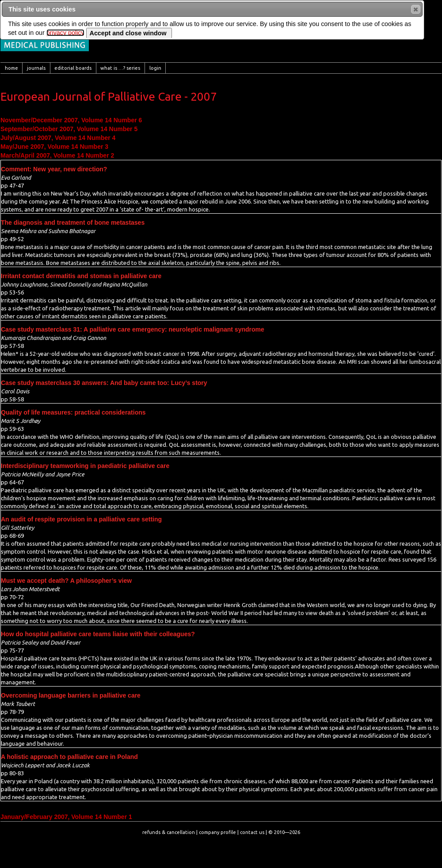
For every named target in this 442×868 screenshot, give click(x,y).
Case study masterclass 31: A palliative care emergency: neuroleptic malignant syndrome (133, 329)
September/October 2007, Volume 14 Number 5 (69, 129)
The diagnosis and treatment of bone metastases (73, 223)
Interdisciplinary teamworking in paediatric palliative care (85, 466)
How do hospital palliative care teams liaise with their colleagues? (98, 634)
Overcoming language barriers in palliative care (71, 695)
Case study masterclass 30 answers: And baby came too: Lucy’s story (104, 383)
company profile (217, 832)
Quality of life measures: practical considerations (73, 412)
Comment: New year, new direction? (54, 169)
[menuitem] (11, 68)
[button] (416, 9)
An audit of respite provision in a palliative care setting (81, 519)
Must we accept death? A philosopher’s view (66, 581)
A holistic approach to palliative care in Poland (69, 757)
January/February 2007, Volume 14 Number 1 (66, 817)
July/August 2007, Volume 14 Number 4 (58, 138)
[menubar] (221, 68)
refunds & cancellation (169, 832)
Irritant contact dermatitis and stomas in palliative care (81, 276)
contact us (252, 832)
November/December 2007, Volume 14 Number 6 (71, 120)
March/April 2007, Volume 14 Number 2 (57, 155)
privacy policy (65, 33)
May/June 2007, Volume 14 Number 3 (54, 147)
